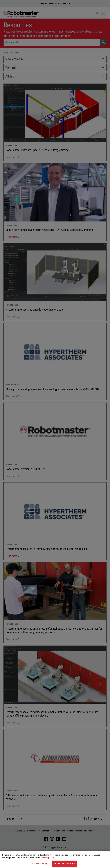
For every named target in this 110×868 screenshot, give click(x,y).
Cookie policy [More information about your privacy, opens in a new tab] (48, 858)
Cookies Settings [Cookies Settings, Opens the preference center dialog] (40, 863)
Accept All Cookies (64, 863)
